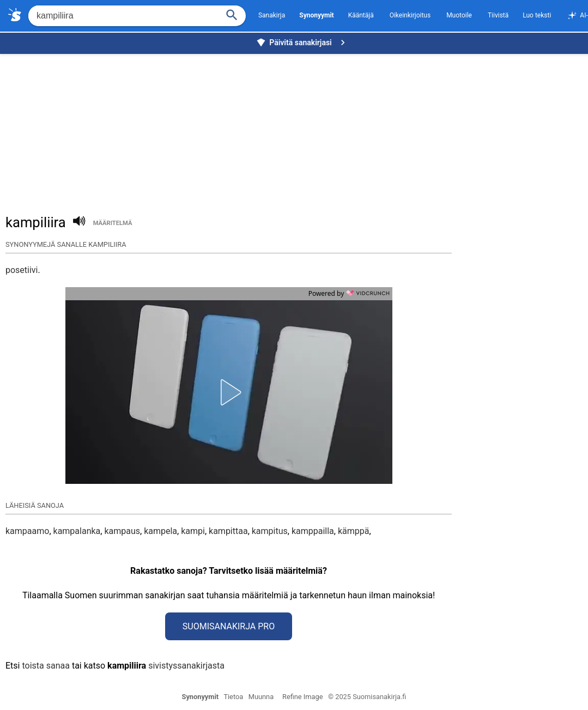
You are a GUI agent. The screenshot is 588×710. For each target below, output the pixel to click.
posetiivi (22, 270)
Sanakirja (272, 15)
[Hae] (122, 16)
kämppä (354, 531)
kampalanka (77, 531)
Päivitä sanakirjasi (302, 43)
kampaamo (27, 531)
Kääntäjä (361, 15)
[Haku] (232, 14)
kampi (193, 531)
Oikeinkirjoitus (410, 15)
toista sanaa (46, 666)
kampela (160, 531)
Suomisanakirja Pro (229, 626)
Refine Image (302, 697)
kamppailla (313, 531)
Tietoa (233, 697)
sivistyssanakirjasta (186, 666)
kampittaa (228, 531)
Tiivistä (498, 15)
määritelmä (113, 223)
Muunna (261, 697)
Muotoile (459, 15)
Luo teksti (537, 15)
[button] (229, 392)
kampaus (122, 531)
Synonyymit (201, 697)
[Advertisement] (297, 129)
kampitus (270, 531)
